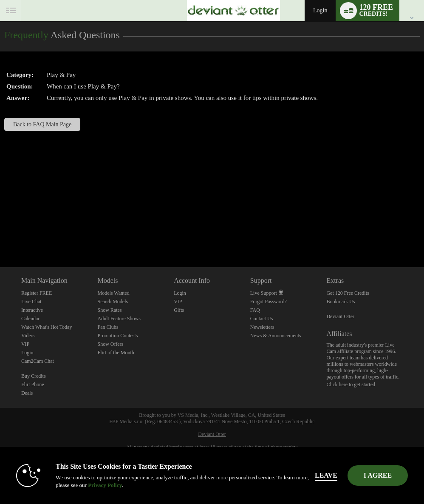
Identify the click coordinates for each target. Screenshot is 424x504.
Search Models (113, 302)
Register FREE (37, 293)
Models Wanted (114, 293)
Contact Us (262, 319)
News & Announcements (276, 336)
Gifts (179, 310)
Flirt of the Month (116, 353)
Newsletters (262, 327)
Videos (28, 336)
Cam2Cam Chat (38, 361)
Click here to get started (351, 384)
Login (320, 10)
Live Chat (31, 302)
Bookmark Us (341, 302)
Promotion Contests (118, 336)
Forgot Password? (269, 302)
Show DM (0, 235)
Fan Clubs (108, 327)
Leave (328, 475)
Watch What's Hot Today (47, 327)
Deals (27, 393)
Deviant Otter (340, 316)
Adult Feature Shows (119, 319)
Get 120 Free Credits (348, 293)
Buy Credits (34, 376)
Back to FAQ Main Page (42, 124)
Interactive (32, 310)
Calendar (30, 319)
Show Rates (110, 310)
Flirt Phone (33, 384)
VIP (25, 344)
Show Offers (111, 344)
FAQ (255, 310)
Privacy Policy (107, 485)
